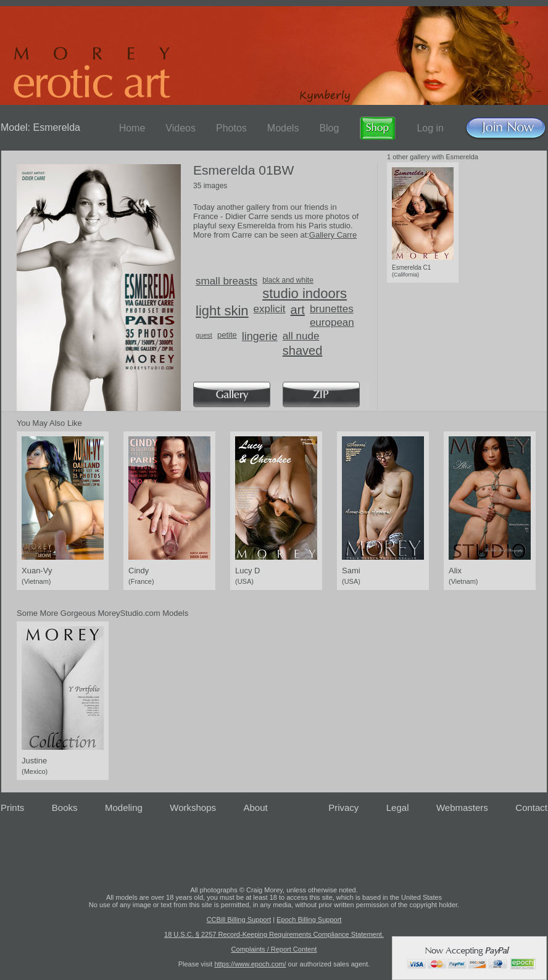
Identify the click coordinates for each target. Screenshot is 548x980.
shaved (303, 351)
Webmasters (462, 808)
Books (65, 808)
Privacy (343, 808)
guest (204, 335)
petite (227, 335)
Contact (531, 808)
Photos (231, 128)
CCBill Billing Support (239, 920)
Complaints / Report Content (274, 949)
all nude (301, 336)
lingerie (260, 336)
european (332, 322)
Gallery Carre (333, 235)
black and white (288, 280)
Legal (398, 808)
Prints (12, 808)
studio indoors (305, 293)
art (298, 310)
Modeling (124, 808)
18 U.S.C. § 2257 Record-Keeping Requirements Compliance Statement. (274, 934)
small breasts (226, 281)
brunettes (332, 309)
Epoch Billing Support (309, 920)
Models (283, 128)
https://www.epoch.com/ (250, 964)
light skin (222, 311)
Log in (430, 128)
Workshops (193, 808)
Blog (329, 128)
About (256, 808)
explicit (270, 309)
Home (132, 128)
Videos (181, 128)
